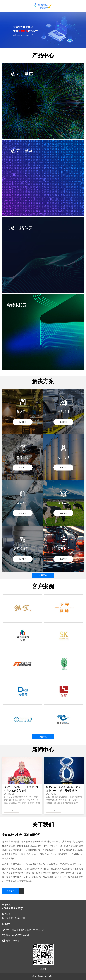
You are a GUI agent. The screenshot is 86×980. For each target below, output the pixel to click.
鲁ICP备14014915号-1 (43, 976)
